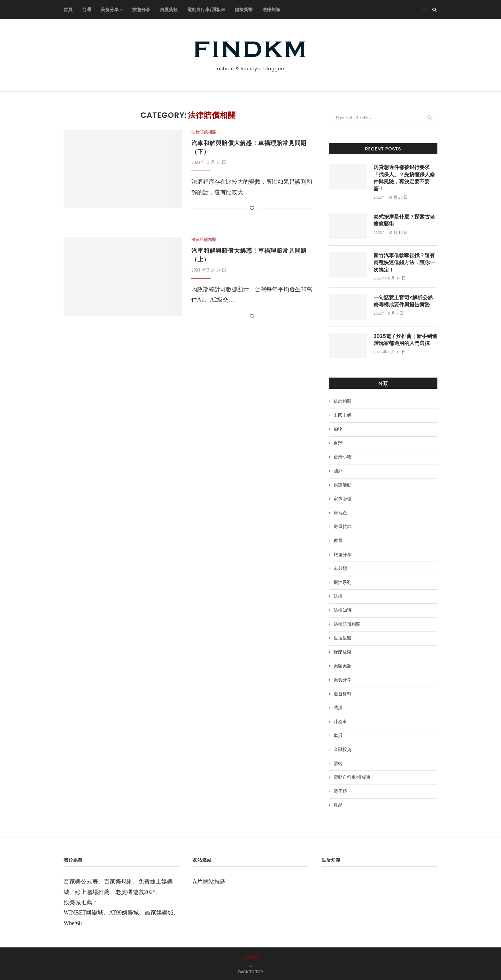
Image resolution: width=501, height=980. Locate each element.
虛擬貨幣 (244, 10)
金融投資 (343, 750)
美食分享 (110, 10)
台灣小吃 (343, 457)
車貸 (338, 735)
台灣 (87, 10)
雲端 (338, 764)
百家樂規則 (118, 882)
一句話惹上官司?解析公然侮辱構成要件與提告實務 (403, 301)
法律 (338, 596)
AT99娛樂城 (124, 913)
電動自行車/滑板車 (206, 10)
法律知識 (271, 10)
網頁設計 (250, 957)
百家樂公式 (78, 882)
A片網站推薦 (209, 882)
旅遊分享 (141, 10)
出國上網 (343, 415)
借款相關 (343, 401)
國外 (338, 471)
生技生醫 (343, 638)
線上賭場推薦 (92, 892)
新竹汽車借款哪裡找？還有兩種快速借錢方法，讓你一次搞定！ (404, 263)
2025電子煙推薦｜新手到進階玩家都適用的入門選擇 (405, 340)
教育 (338, 541)
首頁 (68, 10)
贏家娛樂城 (159, 913)
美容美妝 (343, 666)
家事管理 (343, 499)
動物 (338, 429)
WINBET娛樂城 (83, 913)
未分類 (340, 568)
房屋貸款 (169, 10)
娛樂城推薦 (78, 902)
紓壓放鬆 (343, 652)
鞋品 (338, 805)
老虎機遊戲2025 (135, 892)
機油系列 (343, 582)
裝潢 (338, 708)
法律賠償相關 (204, 132)
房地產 (340, 513)
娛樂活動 (343, 485)
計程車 (340, 722)
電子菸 (340, 791)
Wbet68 (73, 923)
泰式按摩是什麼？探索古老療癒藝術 (404, 220)
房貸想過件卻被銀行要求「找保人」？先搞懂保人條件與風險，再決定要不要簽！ (404, 178)
